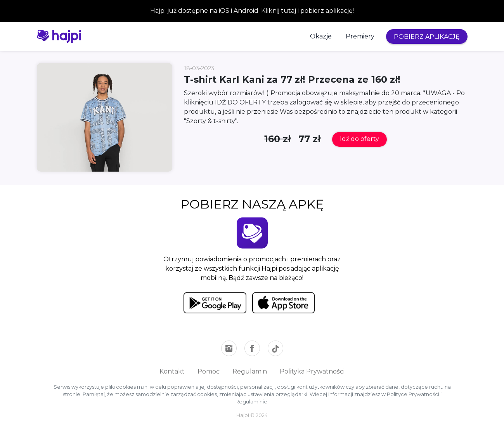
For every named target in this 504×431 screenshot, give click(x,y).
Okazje (321, 36)
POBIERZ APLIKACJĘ (427, 37)
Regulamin (250, 371)
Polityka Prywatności (312, 371)
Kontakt (172, 371)
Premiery (360, 36)
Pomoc (209, 371)
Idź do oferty (359, 139)
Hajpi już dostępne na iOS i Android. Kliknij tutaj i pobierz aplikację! (252, 11)
